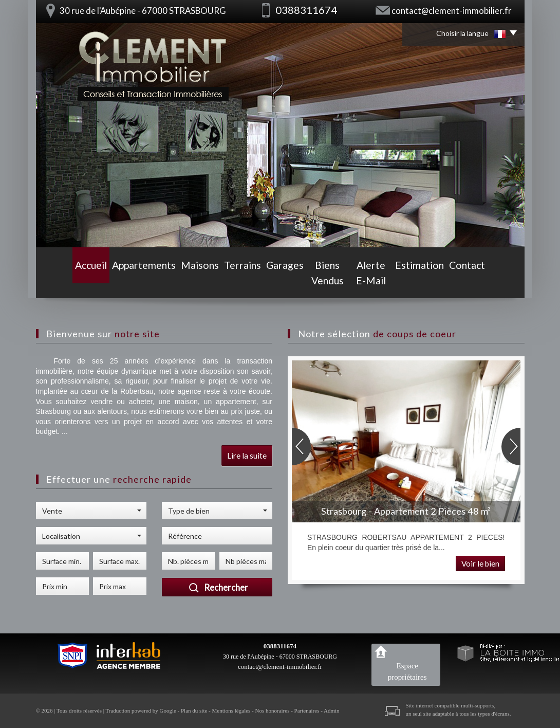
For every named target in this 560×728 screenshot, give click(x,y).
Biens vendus (324, 282)
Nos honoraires (273, 711)
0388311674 (280, 646)
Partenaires (307, 711)
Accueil (58, 282)
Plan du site (194, 711)
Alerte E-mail (388, 282)
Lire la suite (247, 456)
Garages (267, 282)
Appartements (114, 282)
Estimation (449, 282)
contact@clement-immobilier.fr (452, 11)
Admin (332, 711)
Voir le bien (480, 563)
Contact (501, 282)
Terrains (219, 282)
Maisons (171, 282)
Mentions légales (231, 711)
